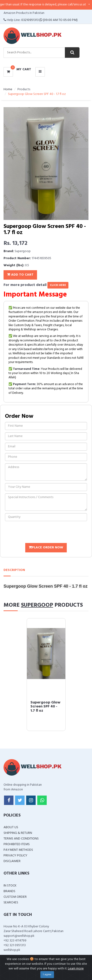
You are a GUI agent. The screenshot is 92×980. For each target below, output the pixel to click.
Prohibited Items (17, 844)
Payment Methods (18, 850)
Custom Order (15, 897)
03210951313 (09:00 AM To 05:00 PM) (49, 20)
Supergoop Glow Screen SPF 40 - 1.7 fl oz (45, 707)
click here (58, 285)
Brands (9, 891)
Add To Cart (20, 275)
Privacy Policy (15, 856)
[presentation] (41, 533)
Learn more (76, 969)
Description (14, 570)
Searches (11, 903)
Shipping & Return (18, 833)
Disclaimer (12, 861)
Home (8, 89)
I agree (47, 975)
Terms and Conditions (21, 839)
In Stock (10, 886)
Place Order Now (46, 548)
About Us (11, 827)
